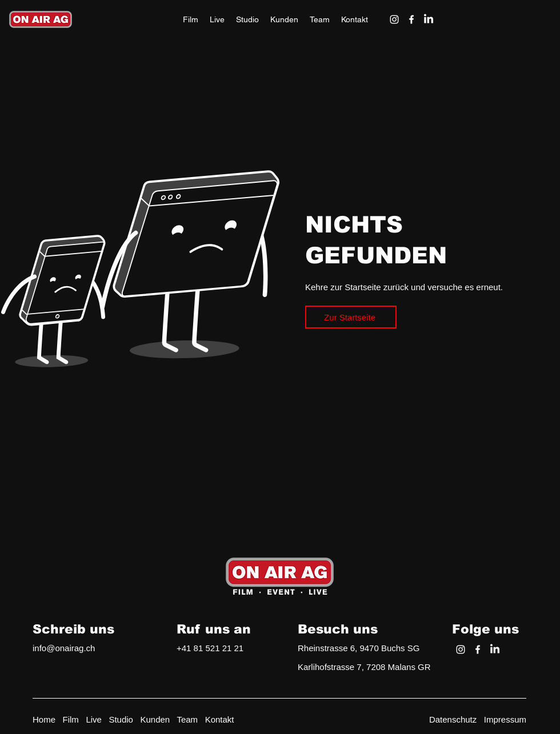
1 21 (235, 648)
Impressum (505, 719)
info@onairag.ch (64, 648)
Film (71, 719)
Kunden (155, 719)
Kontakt (220, 719)
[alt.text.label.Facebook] (411, 19)
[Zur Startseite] (351, 317)
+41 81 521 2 (202, 648)
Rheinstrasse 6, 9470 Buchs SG (359, 648)
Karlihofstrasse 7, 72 (337, 667)
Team (187, 719)
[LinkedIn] (429, 19)
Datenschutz (453, 719)
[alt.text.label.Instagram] (394, 19)
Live (94, 719)
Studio (121, 719)
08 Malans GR (403, 667)
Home (44, 719)
